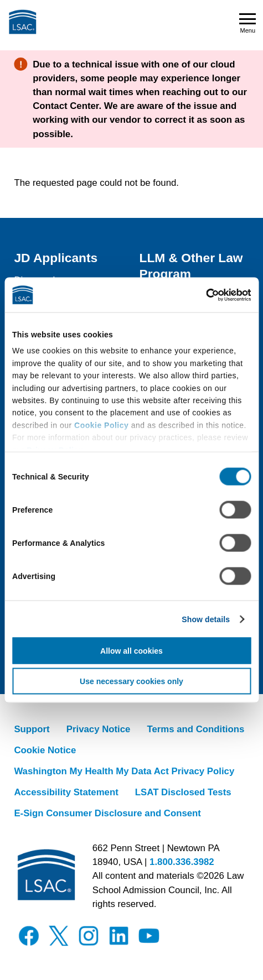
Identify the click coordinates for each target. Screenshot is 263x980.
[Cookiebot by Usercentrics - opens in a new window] (202, 295)
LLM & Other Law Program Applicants (191, 274)
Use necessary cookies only (131, 681)
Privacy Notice (99, 729)
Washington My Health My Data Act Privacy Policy (124, 771)
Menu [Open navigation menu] (247, 24)
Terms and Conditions (195, 729)
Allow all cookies (131, 650)
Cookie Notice (45, 750)
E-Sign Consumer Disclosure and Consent (107, 813)
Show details (206, 619)
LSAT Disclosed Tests (183, 792)
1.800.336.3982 (182, 862)
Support (32, 729)
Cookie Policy (101, 425)
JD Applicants (56, 258)
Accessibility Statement (66, 792)
